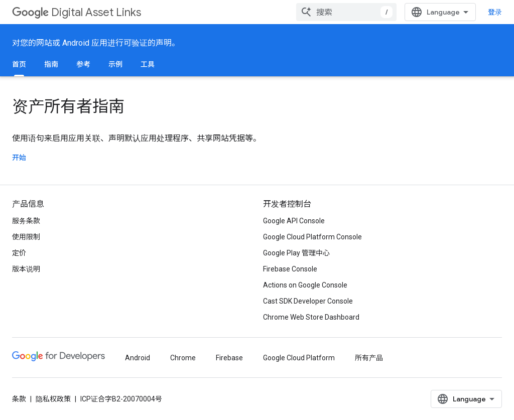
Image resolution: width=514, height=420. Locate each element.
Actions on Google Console (305, 285)
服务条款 (26, 221)
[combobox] (346, 12)
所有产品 (369, 358)
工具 (148, 64)
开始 (19, 158)
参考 (83, 64)
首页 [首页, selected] (19, 64)
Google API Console (294, 221)
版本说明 (26, 269)
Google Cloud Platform (299, 358)
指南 (51, 64)
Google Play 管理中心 (296, 253)
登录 (495, 12)
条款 (19, 399)
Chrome (183, 358)
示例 (115, 64)
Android (138, 358)
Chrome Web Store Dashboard (311, 317)
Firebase (229, 358)
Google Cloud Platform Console (312, 237)
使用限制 (26, 237)
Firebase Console (290, 269)
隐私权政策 (53, 399)
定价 (19, 253)
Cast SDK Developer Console (308, 301)
